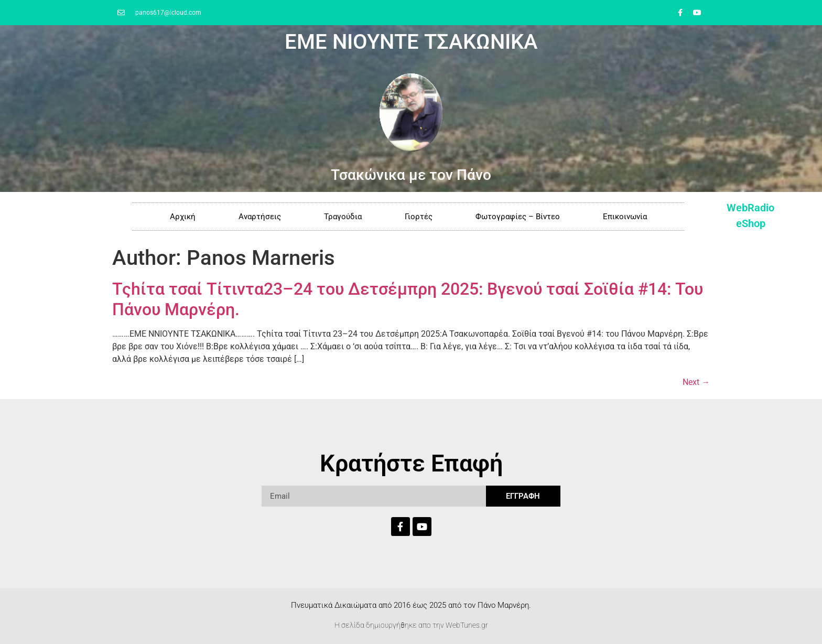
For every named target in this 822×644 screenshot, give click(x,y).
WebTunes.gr (467, 625)
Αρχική (183, 217)
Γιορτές (419, 217)
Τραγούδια (343, 217)
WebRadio (750, 208)
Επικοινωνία (625, 217)
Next (696, 382)
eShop (751, 223)
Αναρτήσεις (260, 217)
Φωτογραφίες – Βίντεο (518, 217)
